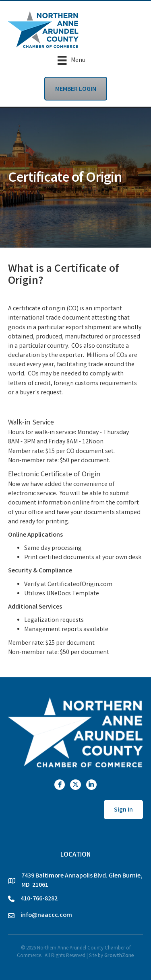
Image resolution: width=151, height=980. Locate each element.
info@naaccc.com (46, 915)
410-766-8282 (39, 899)
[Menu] (71, 60)
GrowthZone (119, 956)
